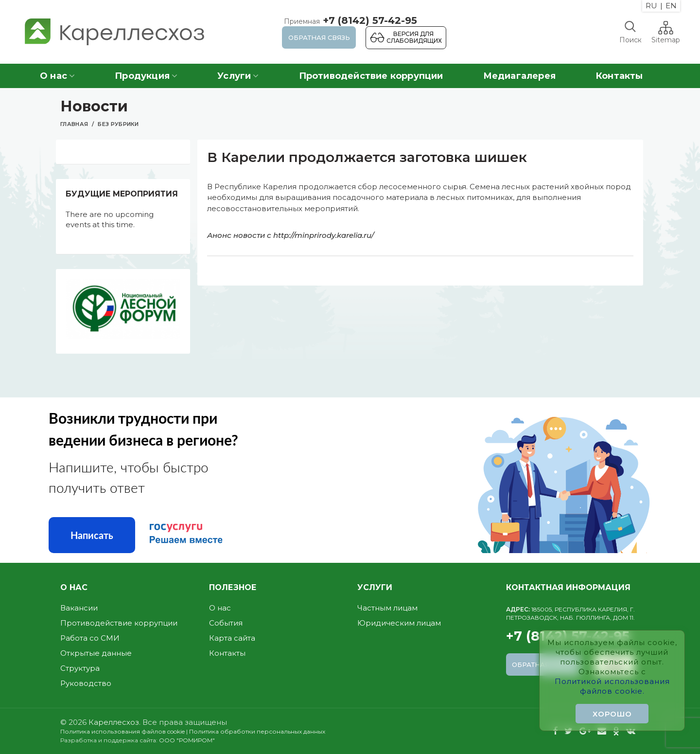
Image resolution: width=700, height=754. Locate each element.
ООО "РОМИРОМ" (187, 740)
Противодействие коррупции (119, 623)
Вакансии (79, 608)
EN (671, 6)
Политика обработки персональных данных (257, 731)
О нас (220, 608)
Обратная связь (319, 37)
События (226, 623)
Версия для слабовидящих (414, 37)
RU (651, 6)
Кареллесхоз (114, 722)
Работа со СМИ (90, 638)
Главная (74, 124)
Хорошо (612, 714)
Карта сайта (232, 638)
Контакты (227, 653)
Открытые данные (96, 653)
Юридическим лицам (399, 623)
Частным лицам (387, 608)
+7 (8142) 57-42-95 (350, 20)
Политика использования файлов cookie (122, 731)
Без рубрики (118, 124)
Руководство (86, 683)
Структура (80, 668)
